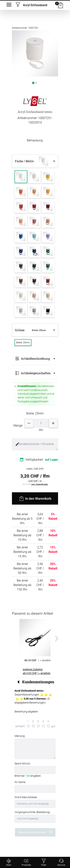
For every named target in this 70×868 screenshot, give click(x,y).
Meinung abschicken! (35, 832)
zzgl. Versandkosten (40, 484)
